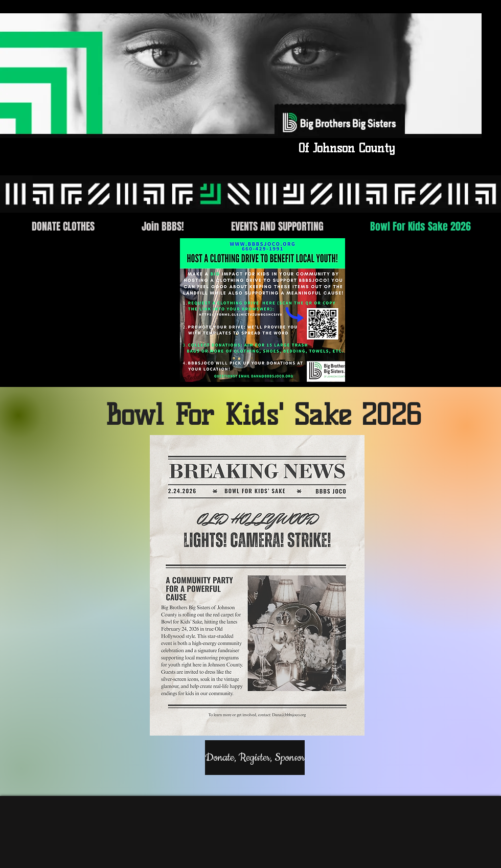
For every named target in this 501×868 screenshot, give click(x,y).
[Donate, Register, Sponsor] (255, 758)
